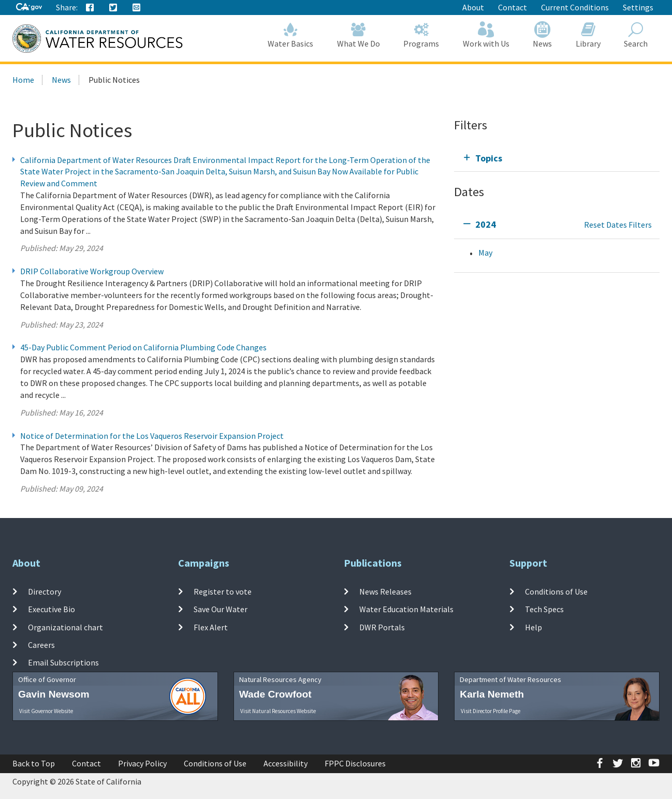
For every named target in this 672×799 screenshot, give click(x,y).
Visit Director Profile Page (491, 711)
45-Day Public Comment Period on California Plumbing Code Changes (143, 347)
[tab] (557, 158)
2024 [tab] (486, 224)
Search (636, 35)
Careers (41, 645)
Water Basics (291, 35)
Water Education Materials (406, 609)
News (543, 35)
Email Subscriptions (63, 662)
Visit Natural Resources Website (278, 711)
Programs (422, 35)
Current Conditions (575, 7)
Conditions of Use (556, 591)
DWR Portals (382, 627)
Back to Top (34, 763)
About (473, 7)
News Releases (385, 591)
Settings (638, 7)
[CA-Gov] (29, 8)
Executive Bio (52, 609)
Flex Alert (211, 627)
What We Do (359, 35)
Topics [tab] (489, 158)
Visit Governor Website (46, 711)
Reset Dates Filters (618, 225)
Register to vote (223, 591)
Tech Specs (544, 609)
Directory (45, 591)
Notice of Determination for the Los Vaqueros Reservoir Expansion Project (152, 436)
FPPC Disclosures (355, 763)
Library (588, 35)
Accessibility (286, 763)
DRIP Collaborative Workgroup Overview (92, 271)
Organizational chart (65, 627)
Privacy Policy (142, 763)
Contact (513, 7)
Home (23, 80)
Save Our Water (221, 609)
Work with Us (486, 35)
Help (534, 627)
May (485, 253)
